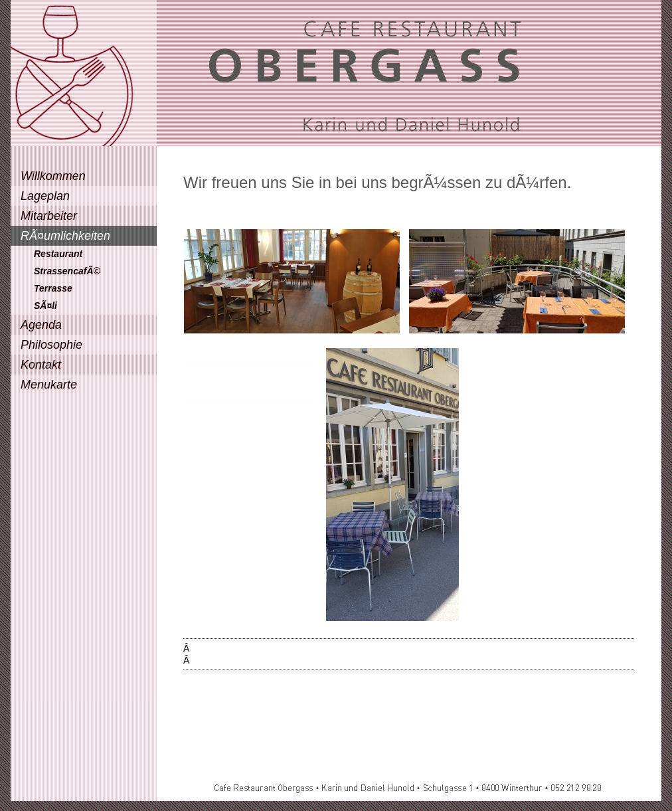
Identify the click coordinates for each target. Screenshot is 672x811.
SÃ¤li (45, 306)
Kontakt (41, 365)
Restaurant (58, 254)
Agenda (41, 325)
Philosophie (51, 345)
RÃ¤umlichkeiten (65, 236)
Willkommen (53, 176)
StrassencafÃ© (67, 271)
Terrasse (53, 288)
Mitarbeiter (49, 216)
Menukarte (49, 385)
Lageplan (45, 196)
